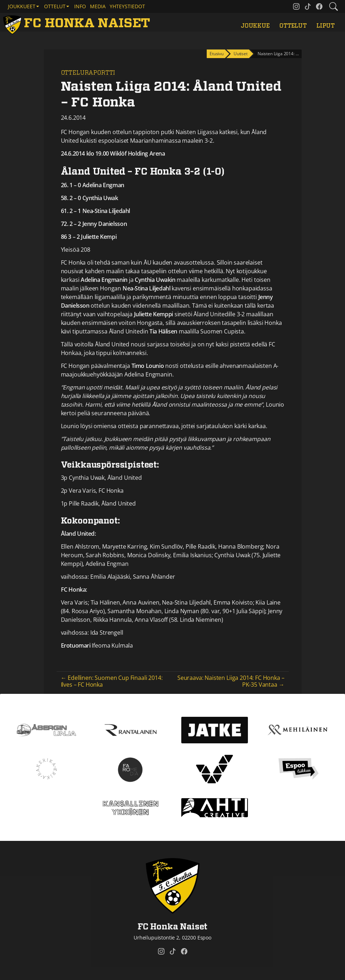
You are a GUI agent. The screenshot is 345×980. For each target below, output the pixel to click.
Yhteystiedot (127, 6)
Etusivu (217, 54)
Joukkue (255, 26)
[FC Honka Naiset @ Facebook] (319, 6)
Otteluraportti (88, 73)
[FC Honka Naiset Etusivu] (78, 24)
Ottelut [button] (55, 6)
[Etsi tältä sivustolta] (334, 6)
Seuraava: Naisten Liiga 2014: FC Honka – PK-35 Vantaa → (231, 681)
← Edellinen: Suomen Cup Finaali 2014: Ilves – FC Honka (112, 681)
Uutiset (241, 54)
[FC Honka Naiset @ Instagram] (296, 6)
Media (98, 6)
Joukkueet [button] (22, 6)
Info (80, 6)
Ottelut (293, 26)
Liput (325, 26)
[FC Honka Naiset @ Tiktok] (308, 6)
